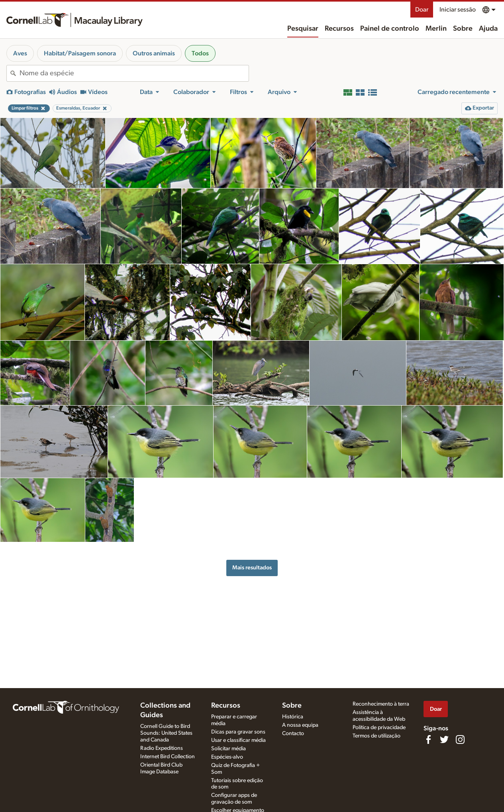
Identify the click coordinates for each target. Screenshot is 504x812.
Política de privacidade (379, 728)
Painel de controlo (390, 29)
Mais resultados (252, 568)
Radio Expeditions (162, 748)
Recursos (339, 29)
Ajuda (488, 29)
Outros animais (154, 53)
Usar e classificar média (238, 740)
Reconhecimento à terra (381, 704)
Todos (200, 53)
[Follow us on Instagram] (460, 739)
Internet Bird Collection (168, 757)
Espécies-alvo (227, 757)
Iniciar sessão (458, 10)
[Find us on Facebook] (428, 739)
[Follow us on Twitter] (444, 739)
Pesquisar (303, 29)
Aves (20, 53)
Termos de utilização (377, 736)
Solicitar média (228, 749)
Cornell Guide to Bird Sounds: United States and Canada (166, 733)
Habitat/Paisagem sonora (80, 53)
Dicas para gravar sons (238, 732)
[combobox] (134, 73)
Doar (422, 10)
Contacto (293, 734)
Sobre (463, 29)
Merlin (436, 29)
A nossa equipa (300, 725)
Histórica (293, 717)
